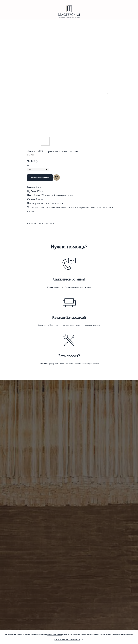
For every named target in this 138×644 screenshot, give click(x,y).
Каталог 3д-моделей (69, 318)
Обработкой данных (55, 634)
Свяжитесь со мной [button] (69, 279)
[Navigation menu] (5, 28)
